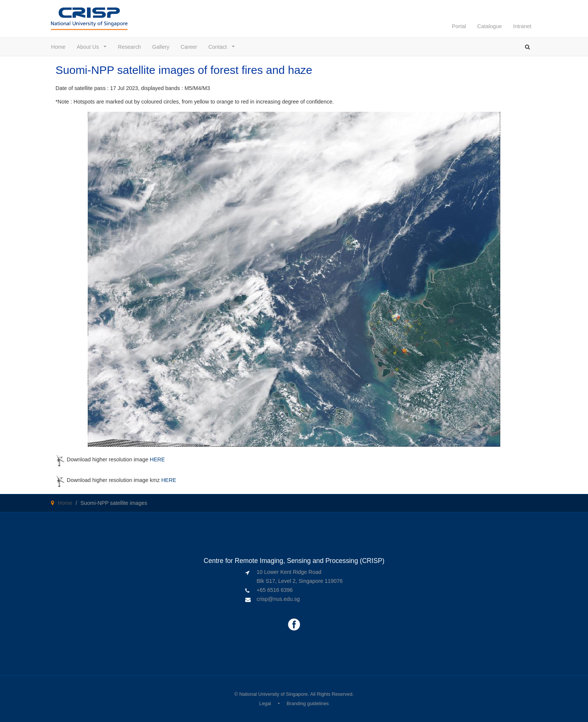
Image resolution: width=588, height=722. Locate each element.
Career (189, 47)
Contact (219, 47)
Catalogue (490, 26)
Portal (459, 26)
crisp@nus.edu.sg (278, 599)
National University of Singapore (274, 694)
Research (129, 47)
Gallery (161, 47)
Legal (265, 703)
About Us (89, 47)
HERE (157, 459)
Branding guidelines (307, 703)
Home (58, 47)
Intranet (522, 26)
